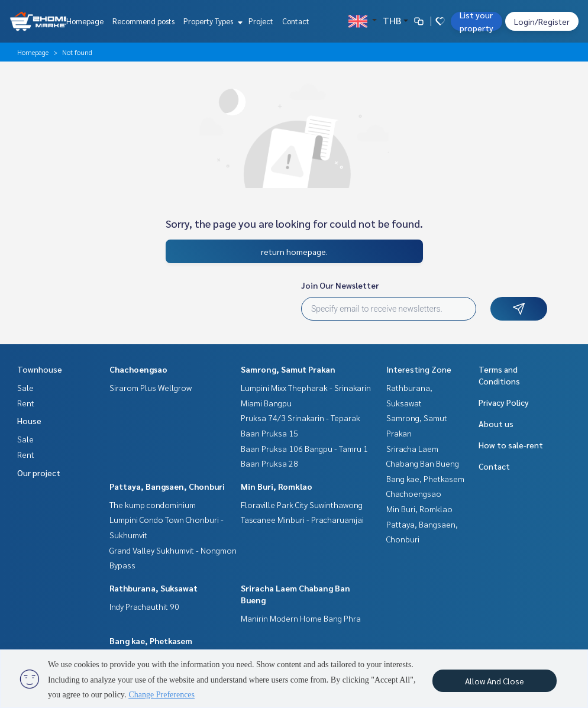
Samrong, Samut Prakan (288, 369)
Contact (296, 21)
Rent (26, 403)
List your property (476, 21)
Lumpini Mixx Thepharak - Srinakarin (306, 387)
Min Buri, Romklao (277, 486)
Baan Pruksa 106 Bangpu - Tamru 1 (304, 448)
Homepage (85, 21)
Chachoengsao (138, 369)
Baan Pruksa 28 (269, 463)
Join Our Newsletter (340, 285)
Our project (39, 473)
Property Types (211, 21)
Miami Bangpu (266, 403)
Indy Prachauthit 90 (144, 606)
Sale (25, 387)
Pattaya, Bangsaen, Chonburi (167, 486)
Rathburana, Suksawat (154, 588)
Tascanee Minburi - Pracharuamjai (302, 519)
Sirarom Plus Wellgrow (151, 387)
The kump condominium (153, 505)
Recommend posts (143, 21)
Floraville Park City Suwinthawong (302, 505)
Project (261, 21)
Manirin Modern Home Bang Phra (301, 618)
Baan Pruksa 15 (269, 433)
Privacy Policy (504, 402)
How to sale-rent (511, 445)
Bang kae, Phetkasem (151, 641)
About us (496, 423)
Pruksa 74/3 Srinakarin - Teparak (301, 418)
